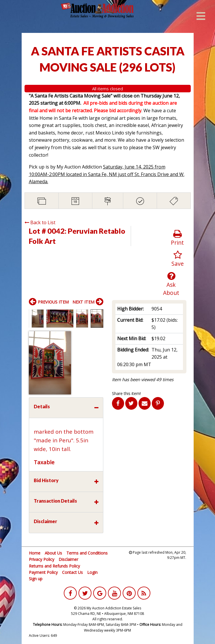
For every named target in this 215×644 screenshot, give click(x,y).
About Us (53, 553)
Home (35, 553)
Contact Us (72, 572)
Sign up (36, 579)
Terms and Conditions (87, 553)
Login (92, 572)
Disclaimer (68, 559)
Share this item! (126, 393)
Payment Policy (43, 572)
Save (178, 259)
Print (177, 238)
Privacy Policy (42, 559)
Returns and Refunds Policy (54, 566)
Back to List (40, 222)
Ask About (171, 284)
